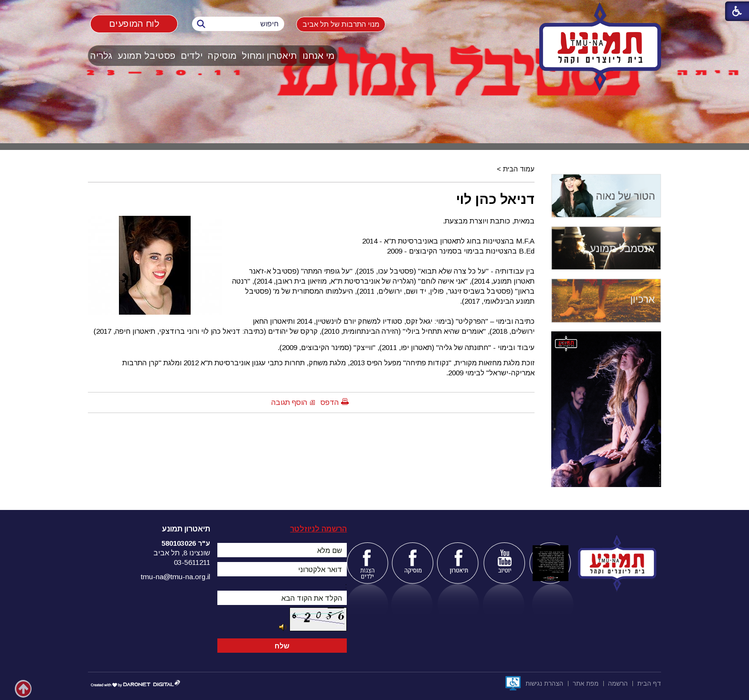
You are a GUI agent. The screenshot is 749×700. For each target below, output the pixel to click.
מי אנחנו (318, 56)
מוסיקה (222, 56)
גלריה (101, 56)
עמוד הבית (519, 169)
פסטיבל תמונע (146, 56)
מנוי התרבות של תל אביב (341, 24)
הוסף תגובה (289, 402)
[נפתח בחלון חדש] (513, 683)
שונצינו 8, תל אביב (182, 553)
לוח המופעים (134, 24)
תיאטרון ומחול (269, 56)
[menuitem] (319, 56)
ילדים (192, 56)
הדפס (330, 402)
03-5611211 (192, 562)
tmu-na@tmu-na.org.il (176, 577)
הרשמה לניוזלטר (318, 529)
